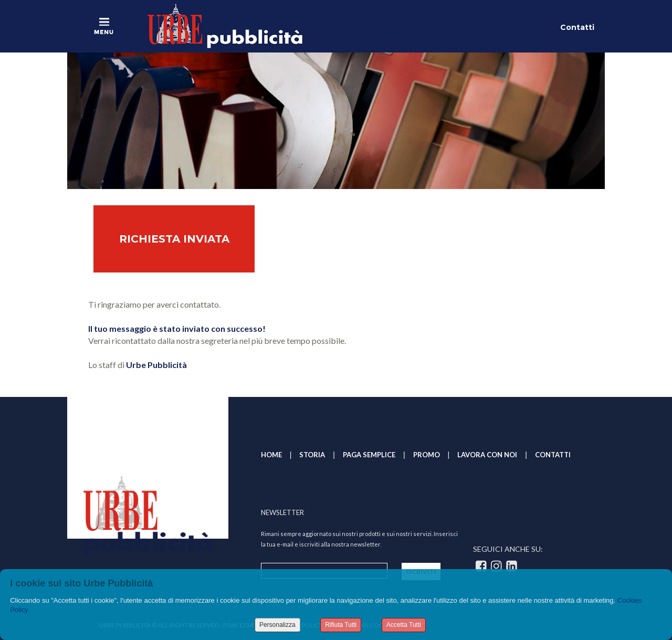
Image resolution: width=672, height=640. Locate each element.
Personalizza (277, 625)
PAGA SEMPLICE (369, 455)
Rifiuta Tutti (341, 625)
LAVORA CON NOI (487, 455)
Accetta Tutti (404, 625)
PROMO (427, 455)
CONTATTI (553, 455)
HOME (271, 455)
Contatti (577, 27)
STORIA (312, 455)
